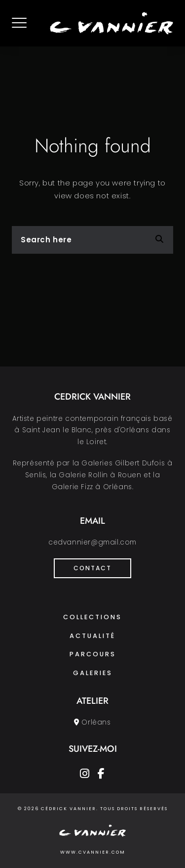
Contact (92, 568)
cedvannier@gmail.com (92, 542)
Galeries (93, 673)
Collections (92, 617)
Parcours (93, 654)
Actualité (92, 636)
